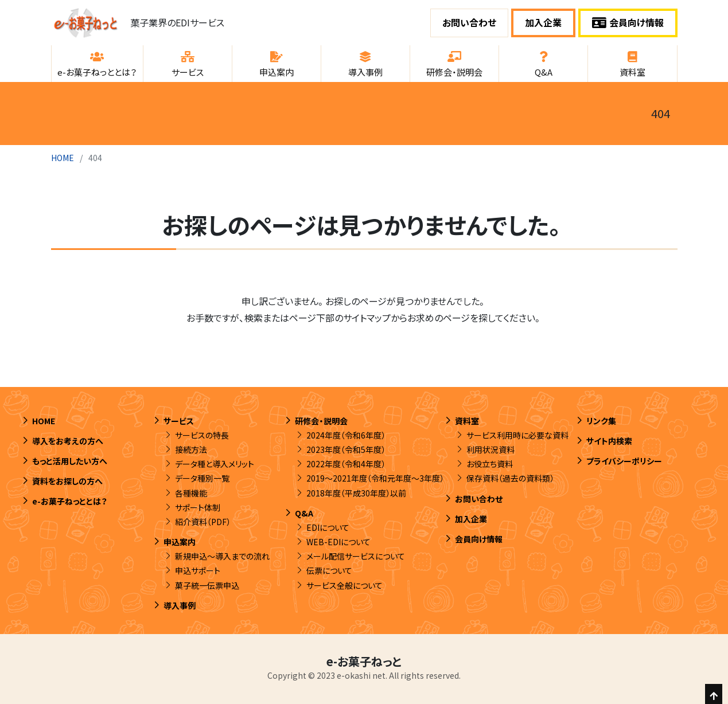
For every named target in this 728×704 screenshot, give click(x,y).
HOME (63, 158)
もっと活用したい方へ (70, 461)
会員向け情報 (628, 22)
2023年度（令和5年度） (346, 449)
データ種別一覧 (202, 478)
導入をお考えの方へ (68, 441)
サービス (179, 421)
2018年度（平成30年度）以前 (356, 493)
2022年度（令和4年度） (346, 464)
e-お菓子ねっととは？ (70, 501)
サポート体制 (198, 507)
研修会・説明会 (321, 421)
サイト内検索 (609, 441)
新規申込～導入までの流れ (222, 556)
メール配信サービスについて (356, 556)
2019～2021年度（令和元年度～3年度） (375, 478)
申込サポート (198, 570)
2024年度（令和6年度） (346, 435)
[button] (97, 64)
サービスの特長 (202, 435)
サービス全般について (344, 585)
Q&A (304, 513)
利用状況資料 (490, 449)
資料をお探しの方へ (67, 481)
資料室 (467, 421)
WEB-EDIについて (338, 542)
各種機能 (191, 493)
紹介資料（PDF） (203, 522)
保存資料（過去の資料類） (510, 478)
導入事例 (180, 605)
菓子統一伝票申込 (207, 585)
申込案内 (180, 542)
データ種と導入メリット (215, 464)
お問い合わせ (469, 22)
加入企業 (543, 22)
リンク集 (601, 421)
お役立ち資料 (490, 464)
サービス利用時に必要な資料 (517, 435)
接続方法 (191, 449)
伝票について (329, 570)
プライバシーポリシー (624, 461)
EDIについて (328, 527)
